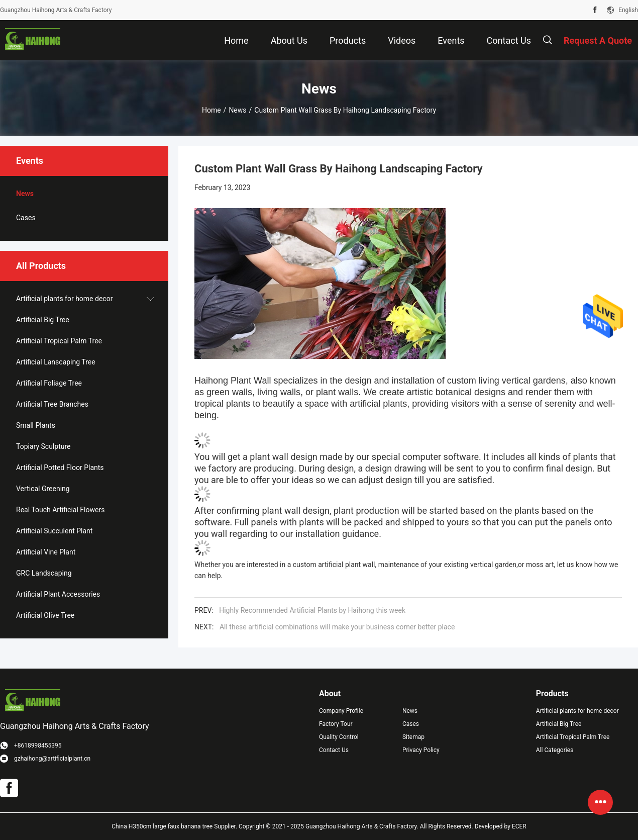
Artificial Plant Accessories (58, 594)
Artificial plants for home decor (64, 299)
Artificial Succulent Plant (54, 531)
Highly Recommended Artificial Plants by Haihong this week (312, 610)
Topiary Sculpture (43, 446)
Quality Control (339, 737)
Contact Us (334, 750)
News (237, 110)
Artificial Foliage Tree (49, 383)
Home (211, 110)
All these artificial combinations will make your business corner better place (337, 627)
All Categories (555, 750)
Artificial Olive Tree (45, 615)
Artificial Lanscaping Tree (56, 362)
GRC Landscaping (44, 573)
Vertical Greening (43, 489)
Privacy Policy (421, 750)
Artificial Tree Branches (52, 404)
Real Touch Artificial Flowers (60, 510)
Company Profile (341, 711)
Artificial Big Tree (43, 320)
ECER (519, 826)
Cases (26, 218)
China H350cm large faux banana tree (162, 826)
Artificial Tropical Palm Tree (59, 341)
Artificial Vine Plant (46, 552)
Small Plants (36, 425)
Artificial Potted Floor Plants (60, 468)
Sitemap (413, 737)
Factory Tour (336, 724)
